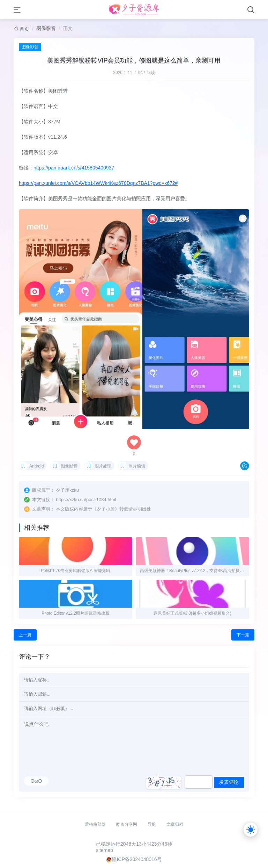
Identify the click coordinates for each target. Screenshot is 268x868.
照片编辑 (137, 466)
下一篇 (243, 635)
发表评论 (229, 782)
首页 (24, 29)
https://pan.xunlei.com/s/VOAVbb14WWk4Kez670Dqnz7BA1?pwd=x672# (98, 183)
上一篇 (25, 635)
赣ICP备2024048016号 (137, 859)
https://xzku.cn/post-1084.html (86, 500)
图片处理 (103, 466)
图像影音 (46, 28)
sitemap (105, 850)
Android (36, 466)
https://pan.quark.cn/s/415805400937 (74, 168)
